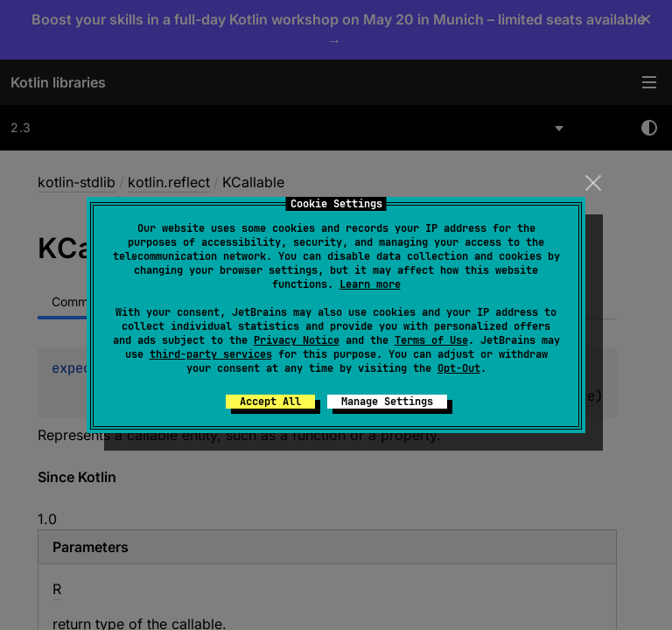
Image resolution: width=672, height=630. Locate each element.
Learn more (370, 284)
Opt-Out (459, 368)
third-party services (211, 354)
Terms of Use (431, 340)
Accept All (270, 402)
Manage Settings (387, 402)
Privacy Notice (297, 340)
